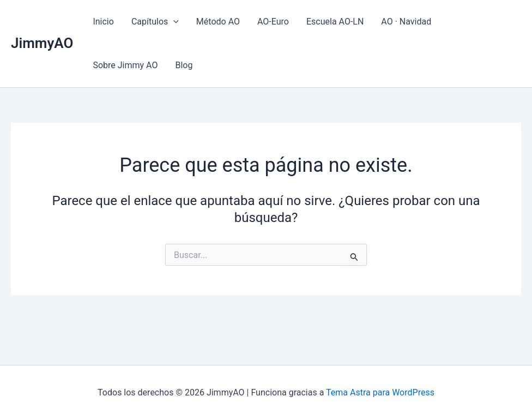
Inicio (103, 22)
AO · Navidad (406, 22)
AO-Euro (273, 22)
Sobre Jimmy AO (125, 65)
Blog (184, 65)
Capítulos (155, 22)
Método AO (218, 22)
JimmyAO (42, 43)
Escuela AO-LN (335, 22)
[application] (173, 22)
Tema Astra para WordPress (380, 392)
